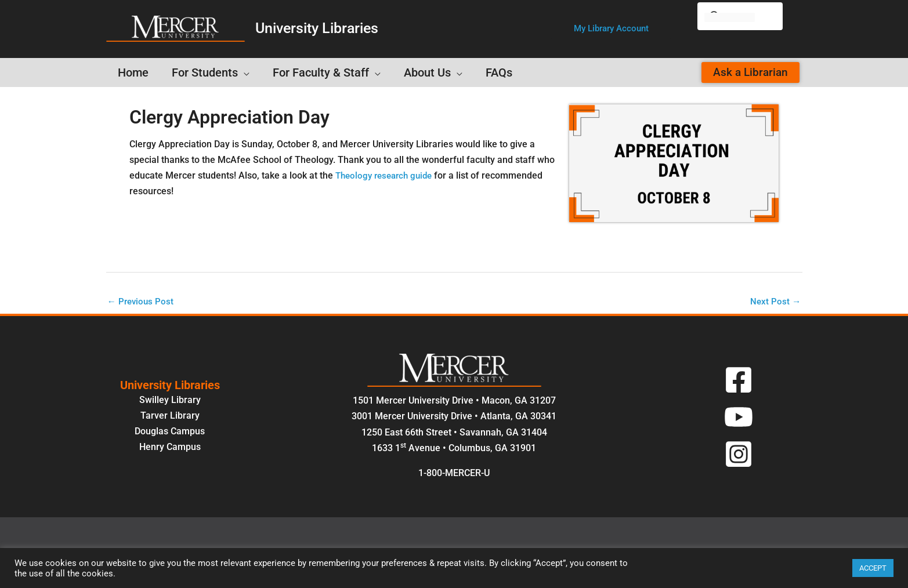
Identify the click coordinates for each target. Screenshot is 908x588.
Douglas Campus (170, 432)
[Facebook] (739, 380)
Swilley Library (170, 400)
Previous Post (142, 302)
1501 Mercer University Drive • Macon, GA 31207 (454, 402)
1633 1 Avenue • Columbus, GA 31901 (454, 449)
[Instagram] (739, 455)
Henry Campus (170, 447)
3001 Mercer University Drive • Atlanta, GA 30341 (454, 417)
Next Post (775, 302)
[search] (730, 17)
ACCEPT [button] (873, 568)
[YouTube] (739, 418)
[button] (611, 29)
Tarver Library (170, 416)
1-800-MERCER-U (454, 473)
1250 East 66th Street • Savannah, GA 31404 (454, 433)
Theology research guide (387, 175)
